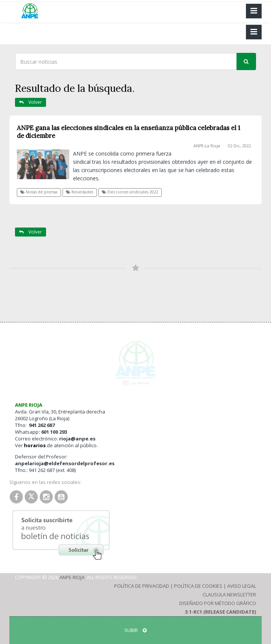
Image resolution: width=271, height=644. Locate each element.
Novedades (80, 192)
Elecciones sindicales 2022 (130, 192)
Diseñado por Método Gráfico (218, 603)
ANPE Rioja (72, 577)
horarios (35, 445)
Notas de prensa (39, 192)
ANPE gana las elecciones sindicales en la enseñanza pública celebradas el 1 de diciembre (129, 132)
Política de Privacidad (142, 586)
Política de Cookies (198, 586)
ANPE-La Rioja (207, 146)
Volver (31, 102)
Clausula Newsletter (229, 595)
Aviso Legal (242, 586)
